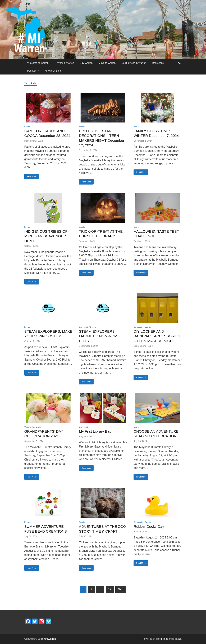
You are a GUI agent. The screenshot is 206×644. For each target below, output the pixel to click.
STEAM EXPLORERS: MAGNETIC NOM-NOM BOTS (98, 336)
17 (110, 589)
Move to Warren (107, 63)
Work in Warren (66, 63)
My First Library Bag (95, 431)
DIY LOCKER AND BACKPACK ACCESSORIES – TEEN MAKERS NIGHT (157, 336)
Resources (158, 63)
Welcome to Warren (38, 63)
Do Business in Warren (134, 63)
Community (84, 327)
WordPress (162, 639)
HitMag (177, 639)
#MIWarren (50, 639)
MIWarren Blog (53, 71)
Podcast (32, 71)
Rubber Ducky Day (149, 526)
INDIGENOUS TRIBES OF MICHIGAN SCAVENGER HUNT (46, 236)
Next (121, 589)
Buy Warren (86, 63)
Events (27, 126)
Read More (32, 176)
